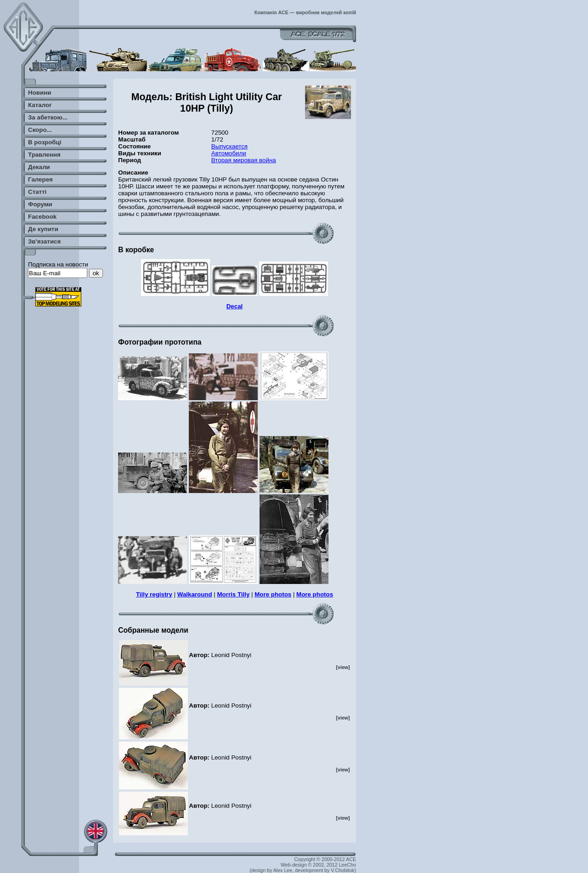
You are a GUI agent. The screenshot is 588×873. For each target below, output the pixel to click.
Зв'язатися (44, 241)
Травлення (44, 155)
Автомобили (229, 153)
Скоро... (40, 130)
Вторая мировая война (244, 160)
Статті (37, 192)
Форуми (40, 204)
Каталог (40, 105)
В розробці (45, 142)
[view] (343, 667)
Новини (40, 93)
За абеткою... (48, 117)
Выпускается (229, 146)
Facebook (42, 217)
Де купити (43, 229)
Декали (39, 167)
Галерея (40, 179)
